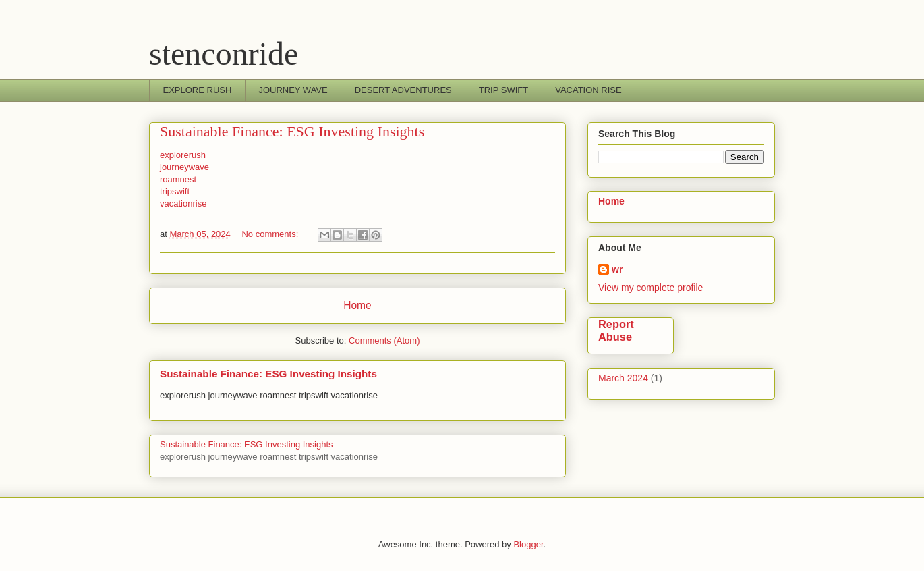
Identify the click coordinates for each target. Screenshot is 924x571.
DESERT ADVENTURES (403, 90)
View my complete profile (651, 288)
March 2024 (623, 378)
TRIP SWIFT (503, 90)
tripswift (175, 191)
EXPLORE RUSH (198, 90)
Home (357, 305)
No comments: (271, 234)
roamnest (178, 179)
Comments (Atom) (384, 341)
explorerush (183, 155)
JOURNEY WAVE (293, 90)
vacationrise (183, 203)
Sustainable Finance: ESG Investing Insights (292, 131)
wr (617, 269)
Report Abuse (616, 330)
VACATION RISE (588, 90)
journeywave (184, 167)
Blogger (528, 544)
